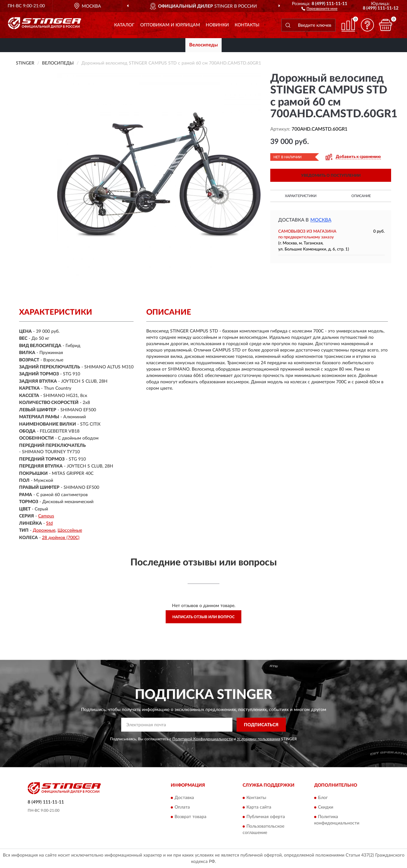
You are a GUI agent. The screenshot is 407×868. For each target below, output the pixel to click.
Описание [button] (361, 196)
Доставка (184, 798)
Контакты (247, 25)
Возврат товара (190, 817)
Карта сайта (259, 807)
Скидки (326, 807)
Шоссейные (70, 530)
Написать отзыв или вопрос (203, 617)
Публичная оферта (266, 817)
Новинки (217, 25)
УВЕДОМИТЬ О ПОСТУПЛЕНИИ (331, 175)
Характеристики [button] (301, 196)
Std (49, 523)
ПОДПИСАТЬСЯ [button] (261, 725)
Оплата (182, 807)
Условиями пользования (259, 739)
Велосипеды (203, 45)
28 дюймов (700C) (61, 538)
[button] (319, 8)
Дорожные (44, 530)
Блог (323, 798)
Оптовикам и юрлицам (170, 25)
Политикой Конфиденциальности (203, 739)
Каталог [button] (124, 25)
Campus (46, 516)
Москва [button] (321, 220)
